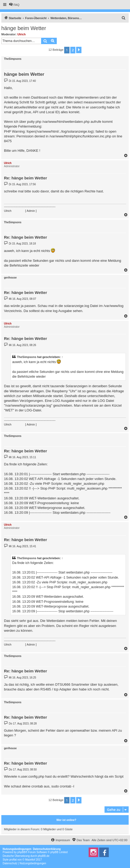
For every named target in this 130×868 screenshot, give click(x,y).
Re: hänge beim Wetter (25, 178)
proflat (13, 860)
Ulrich (22, 34)
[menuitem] (14, 5)
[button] (79, 50)
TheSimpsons (13, 59)
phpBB (21, 852)
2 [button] (73, 50)
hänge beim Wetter (24, 28)
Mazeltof (30, 860)
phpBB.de (44, 856)
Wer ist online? (66, 820)
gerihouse (10, 278)
